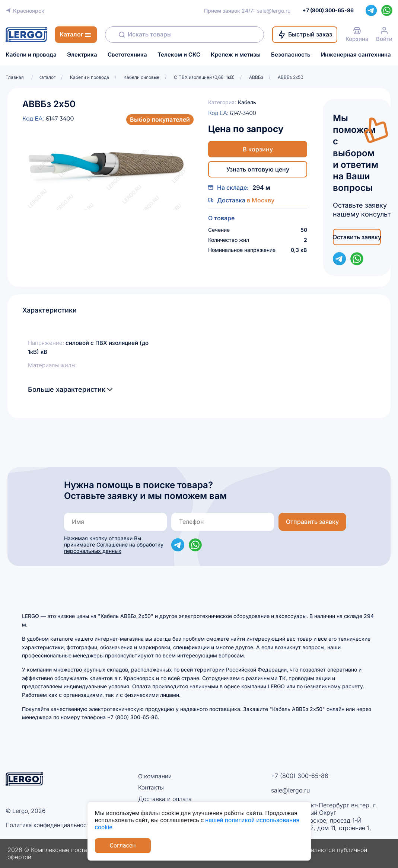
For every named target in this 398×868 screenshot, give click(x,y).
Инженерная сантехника (356, 55)
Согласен (123, 845)
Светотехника (127, 55)
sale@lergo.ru (274, 11)
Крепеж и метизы (236, 55)
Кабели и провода (31, 55)
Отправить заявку (312, 522)
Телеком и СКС (179, 55)
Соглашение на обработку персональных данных (114, 548)
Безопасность (291, 55)
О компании (155, 776)
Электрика (82, 55)
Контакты (151, 787)
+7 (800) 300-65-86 (300, 776)
